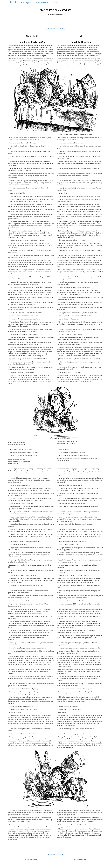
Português (26, 2)
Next (61, 29)
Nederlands (42, 2)
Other (54, 2)
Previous (51, 29)
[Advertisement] (55, 20)
